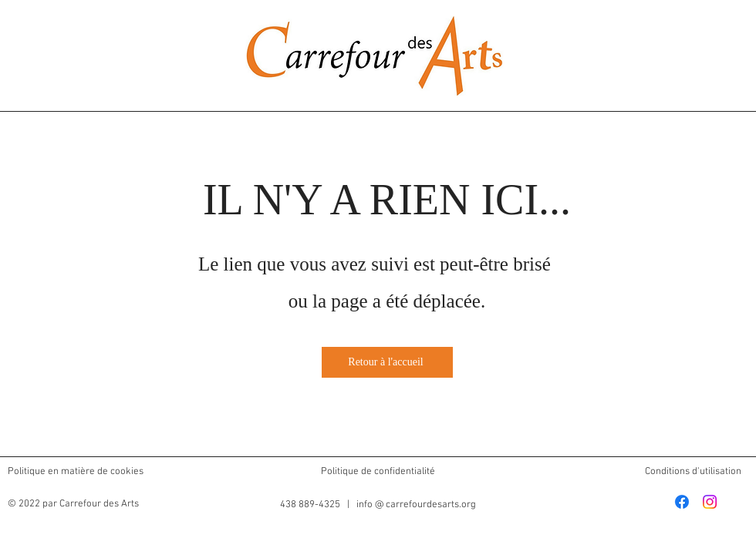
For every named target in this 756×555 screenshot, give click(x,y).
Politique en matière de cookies (77, 472)
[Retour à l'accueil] (387, 362)
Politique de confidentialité (378, 472)
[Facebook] (682, 502)
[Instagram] (710, 502)
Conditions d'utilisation (693, 472)
